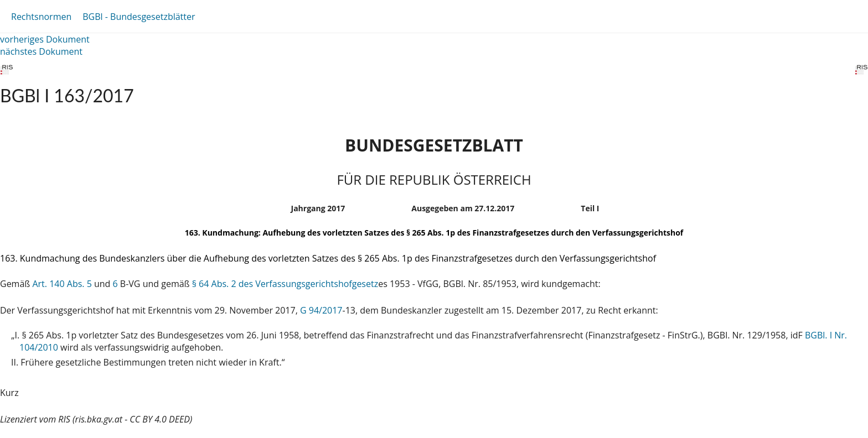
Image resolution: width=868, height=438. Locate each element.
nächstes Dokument (41, 51)
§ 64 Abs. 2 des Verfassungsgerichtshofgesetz (285, 284)
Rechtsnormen (41, 17)
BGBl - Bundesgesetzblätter (139, 17)
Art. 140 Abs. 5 (62, 284)
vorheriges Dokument (45, 39)
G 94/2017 (321, 310)
